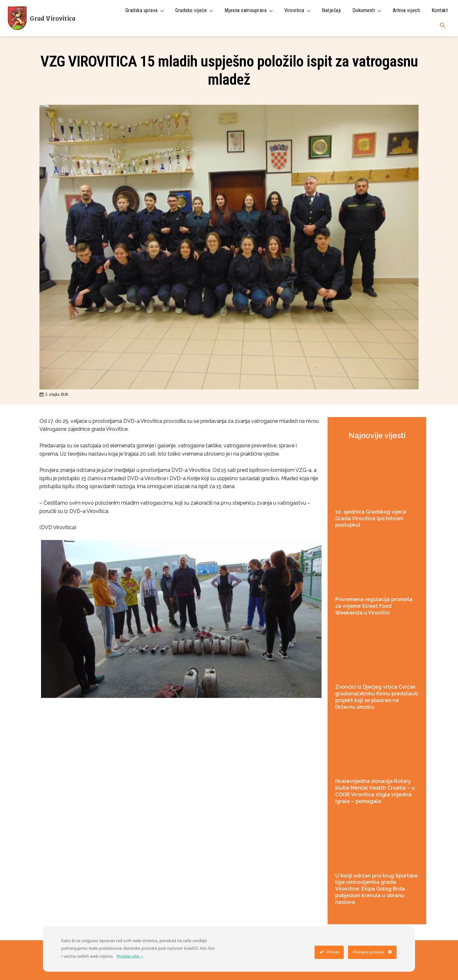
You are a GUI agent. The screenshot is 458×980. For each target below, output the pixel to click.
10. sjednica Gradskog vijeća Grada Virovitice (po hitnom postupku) (371, 518)
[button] (443, 26)
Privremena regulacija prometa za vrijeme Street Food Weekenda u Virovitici (374, 606)
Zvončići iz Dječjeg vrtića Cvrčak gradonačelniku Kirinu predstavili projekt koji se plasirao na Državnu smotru (377, 697)
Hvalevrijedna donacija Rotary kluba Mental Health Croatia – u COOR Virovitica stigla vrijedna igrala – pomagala (375, 791)
